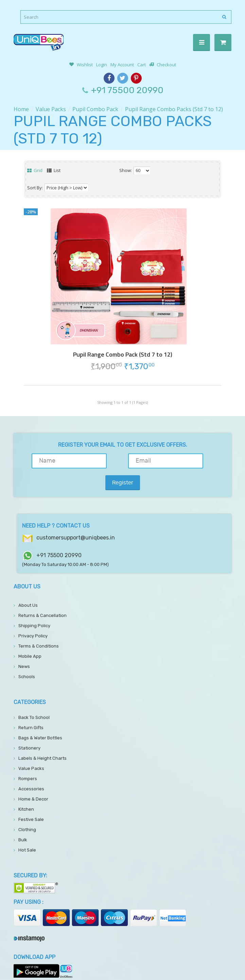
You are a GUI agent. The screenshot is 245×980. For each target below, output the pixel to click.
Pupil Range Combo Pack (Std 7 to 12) (123, 355)
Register (209, 461)
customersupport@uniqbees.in (76, 516)
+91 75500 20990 (127, 90)
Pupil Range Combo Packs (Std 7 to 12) (174, 109)
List (54, 170)
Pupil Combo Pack (95, 109)
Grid (35, 170)
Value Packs (51, 109)
